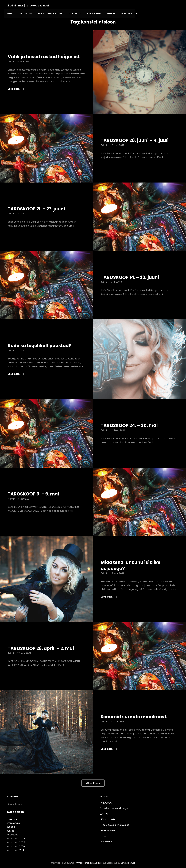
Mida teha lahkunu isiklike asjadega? (133, 563)
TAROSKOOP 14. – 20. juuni (133, 275)
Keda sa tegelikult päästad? (42, 343)
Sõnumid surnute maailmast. (137, 715)
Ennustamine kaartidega (96, 6)
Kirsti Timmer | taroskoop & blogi (28, 6)
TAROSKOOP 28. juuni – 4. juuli (138, 138)
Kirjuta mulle (108, 817)
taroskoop (12, 833)
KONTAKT (120, 6)
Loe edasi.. (16, 87)
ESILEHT (57, 6)
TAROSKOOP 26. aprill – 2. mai (44, 646)
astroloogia (13, 821)
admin (11, 59)
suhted (10, 829)
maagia (11, 825)
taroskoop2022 (15, 848)
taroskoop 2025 (16, 840)
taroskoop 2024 (16, 836)
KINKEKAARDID (138, 6)
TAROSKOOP (72, 6)
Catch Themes (129, 861)
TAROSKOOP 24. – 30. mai (132, 423)
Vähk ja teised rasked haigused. (34, 51)
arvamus (12, 817)
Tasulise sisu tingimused (115, 823)
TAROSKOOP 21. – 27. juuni (39, 207)
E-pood (154, 6)
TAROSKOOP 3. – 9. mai (36, 492)
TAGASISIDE (169, 6)
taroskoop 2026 (16, 844)
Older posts (93, 781)
